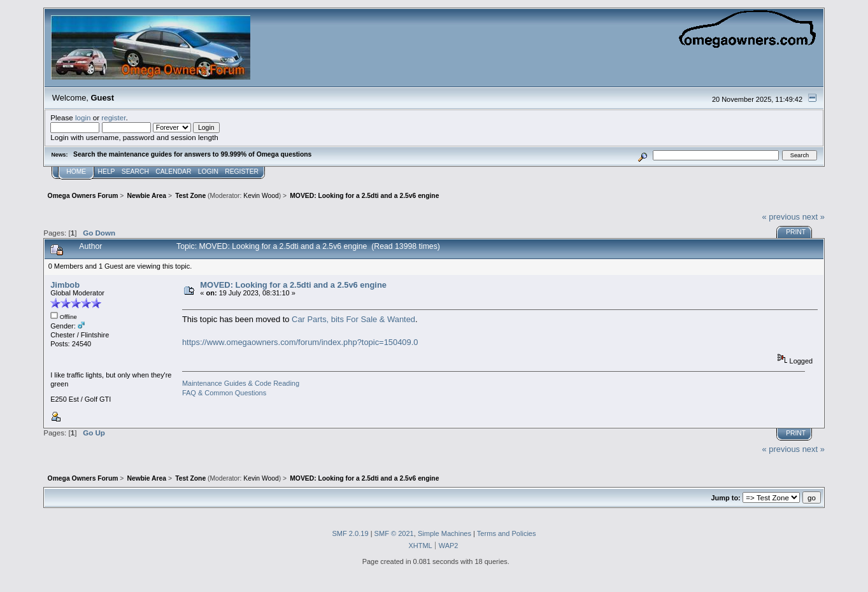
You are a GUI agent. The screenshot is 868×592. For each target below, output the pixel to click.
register (113, 117)
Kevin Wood (261, 196)
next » (814, 217)
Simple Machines (445, 533)
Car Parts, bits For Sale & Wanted (353, 319)
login (83, 117)
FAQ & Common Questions (224, 393)
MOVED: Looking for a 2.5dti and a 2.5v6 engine (293, 285)
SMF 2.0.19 (350, 533)
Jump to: (725, 498)
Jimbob (65, 285)
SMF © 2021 (394, 533)
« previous (781, 217)
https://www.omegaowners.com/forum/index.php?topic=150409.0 (300, 342)
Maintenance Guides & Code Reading (241, 383)
